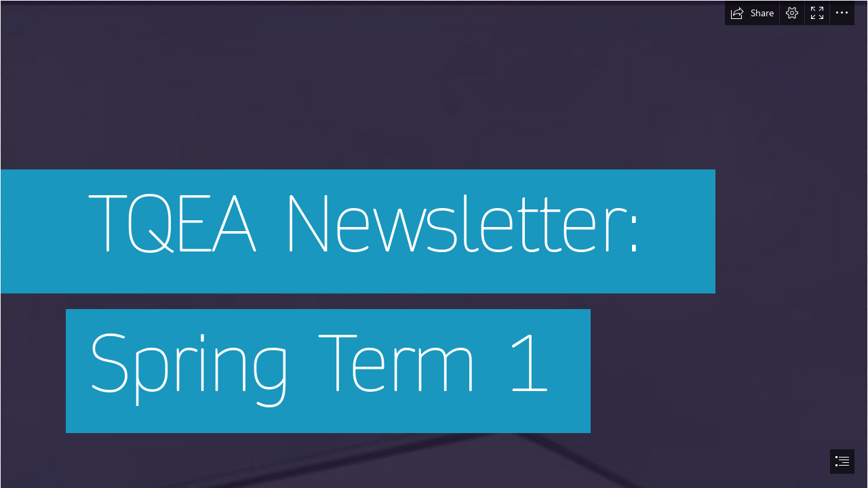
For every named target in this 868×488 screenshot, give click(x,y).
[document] (434, 244)
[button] (752, 13)
